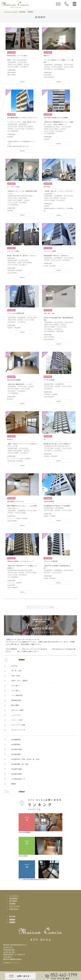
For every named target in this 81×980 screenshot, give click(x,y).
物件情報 (22, 12)
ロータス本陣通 (49, 380)
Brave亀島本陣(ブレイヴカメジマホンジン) (22, 118)
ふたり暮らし (22, 322)
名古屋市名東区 (17, 774)
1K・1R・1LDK (22, 62)
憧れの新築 (60, 331)
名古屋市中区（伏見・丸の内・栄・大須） (20, 196)
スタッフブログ (15, 906)
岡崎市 (14, 784)
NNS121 (47, 56)
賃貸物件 (22, 660)
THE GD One (49, 313)
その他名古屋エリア (18, 779)
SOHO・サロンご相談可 (15, 65)
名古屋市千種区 (13, 260)
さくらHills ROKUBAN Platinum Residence (33, 880)
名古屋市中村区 (13, 124)
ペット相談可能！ (59, 69)
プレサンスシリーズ (18, 730)
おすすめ (27, 65)
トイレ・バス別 (68, 67)
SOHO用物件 (13, 898)
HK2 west (47, 187)
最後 (52, 607)
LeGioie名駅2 (23, 856)
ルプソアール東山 (13, 251)
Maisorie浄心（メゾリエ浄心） (18, 56)
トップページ (14, 896)
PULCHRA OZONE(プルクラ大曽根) (56, 118)
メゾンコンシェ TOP (10, 12)
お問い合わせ (14, 909)
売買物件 (22, 792)
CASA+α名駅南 (49, 501)
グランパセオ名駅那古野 (16, 313)
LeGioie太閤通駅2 (25, 832)
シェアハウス (16, 715)
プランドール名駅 (50, 251)
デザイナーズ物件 (13, 67)
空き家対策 (13, 901)
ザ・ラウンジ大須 (13, 187)
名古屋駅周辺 (58, 65)
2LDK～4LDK (22, 198)
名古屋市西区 (12, 62)
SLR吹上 (10, 439)
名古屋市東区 (16, 744)
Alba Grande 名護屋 (14, 380)
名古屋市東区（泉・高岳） (52, 127)
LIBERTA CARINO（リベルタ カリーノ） (21, 561)
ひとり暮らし (24, 67)
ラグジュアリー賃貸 (18, 725)
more (22, 82)
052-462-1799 (10, 950)
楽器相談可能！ (17, 700)
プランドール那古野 (51, 561)
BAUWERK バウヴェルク (16, 501)
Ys (45, 439)
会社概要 (12, 904)
